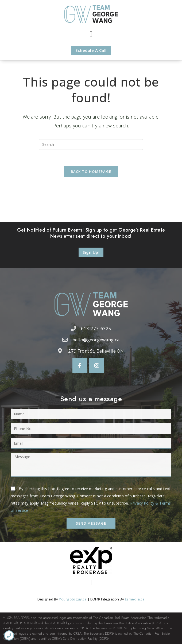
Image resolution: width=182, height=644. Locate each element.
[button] (91, 34)
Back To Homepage (91, 171)
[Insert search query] (91, 145)
